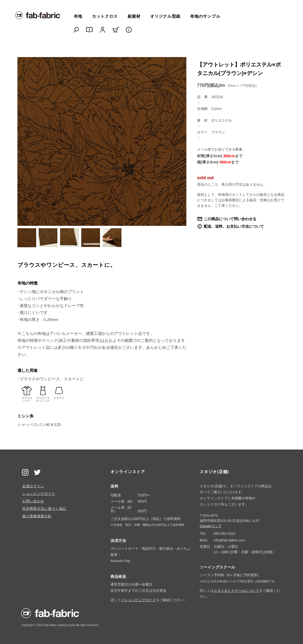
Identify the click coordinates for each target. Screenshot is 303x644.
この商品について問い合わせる (230, 219)
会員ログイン (33, 486)
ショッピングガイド (39, 494)
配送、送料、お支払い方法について (234, 226)
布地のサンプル (205, 16)
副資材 (134, 16)
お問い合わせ (33, 501)
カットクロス (105, 16)
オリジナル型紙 (165, 16)
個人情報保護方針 (37, 516)
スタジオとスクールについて (236, 591)
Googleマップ (211, 526)
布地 (78, 16)
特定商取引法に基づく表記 (44, 509)
